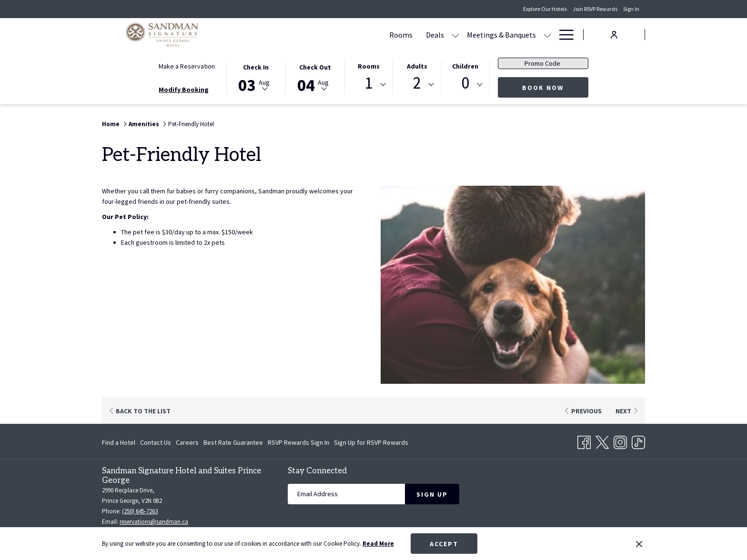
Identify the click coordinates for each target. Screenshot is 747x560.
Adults (417, 66)
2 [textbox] (417, 83)
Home (111, 124)
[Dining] (479, 35)
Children (465, 66)
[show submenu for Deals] (364, 35)
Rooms (369, 66)
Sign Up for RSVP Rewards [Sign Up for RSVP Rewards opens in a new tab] (371, 444)
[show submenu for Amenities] (547, 35)
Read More (378, 544)
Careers (187, 442)
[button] (256, 77)
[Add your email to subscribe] (346, 494)
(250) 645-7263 (140, 511)
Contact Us (156, 442)
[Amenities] (519, 35)
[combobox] (369, 85)
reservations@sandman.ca (154, 522)
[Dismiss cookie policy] (639, 544)
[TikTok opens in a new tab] (638, 440)
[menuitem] (120, 442)
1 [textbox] (368, 83)
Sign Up (432, 494)
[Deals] (344, 35)
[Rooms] (310, 35)
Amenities (144, 124)
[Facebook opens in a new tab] (584, 440)
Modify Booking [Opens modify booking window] (184, 90)
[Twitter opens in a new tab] (602, 440)
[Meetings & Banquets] (410, 35)
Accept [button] (444, 544)
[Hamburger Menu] (563, 35)
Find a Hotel (119, 442)
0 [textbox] (465, 83)
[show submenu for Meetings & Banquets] (456, 35)
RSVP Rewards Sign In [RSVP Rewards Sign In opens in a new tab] (298, 444)
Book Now (543, 88)
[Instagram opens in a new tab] (620, 440)
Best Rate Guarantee (233, 442)
